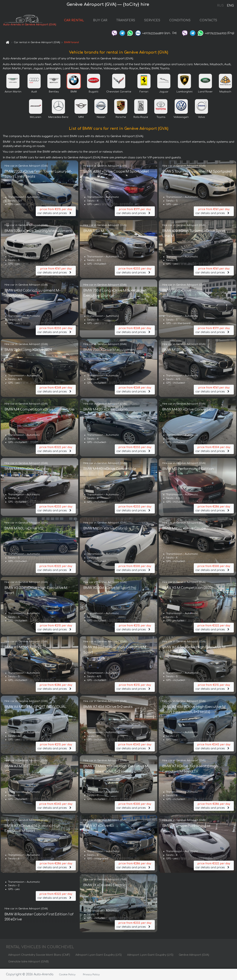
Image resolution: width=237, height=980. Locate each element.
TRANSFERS (126, 21)
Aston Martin (13, 93)
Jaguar (164, 93)
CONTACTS (209, 21)
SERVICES (152, 21)
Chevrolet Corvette (119, 93)
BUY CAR (100, 21)
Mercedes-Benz (58, 118)
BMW (74, 93)
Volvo (202, 118)
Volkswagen (181, 118)
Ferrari (144, 93)
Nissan (101, 118)
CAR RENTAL (74, 21)
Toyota (161, 118)
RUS (220, 6)
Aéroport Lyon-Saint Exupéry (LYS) (99, 956)
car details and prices (56, 212)
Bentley (54, 93)
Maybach (225, 93)
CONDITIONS (180, 21)
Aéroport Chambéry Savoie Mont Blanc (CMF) (39, 956)
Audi (34, 93)
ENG (230, 6)
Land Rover (205, 93)
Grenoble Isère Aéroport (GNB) (28, 963)
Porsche (121, 118)
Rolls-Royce (141, 118)
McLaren (36, 118)
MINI (81, 118)
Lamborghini (184, 93)
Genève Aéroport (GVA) (194, 956)
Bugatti (94, 93)
